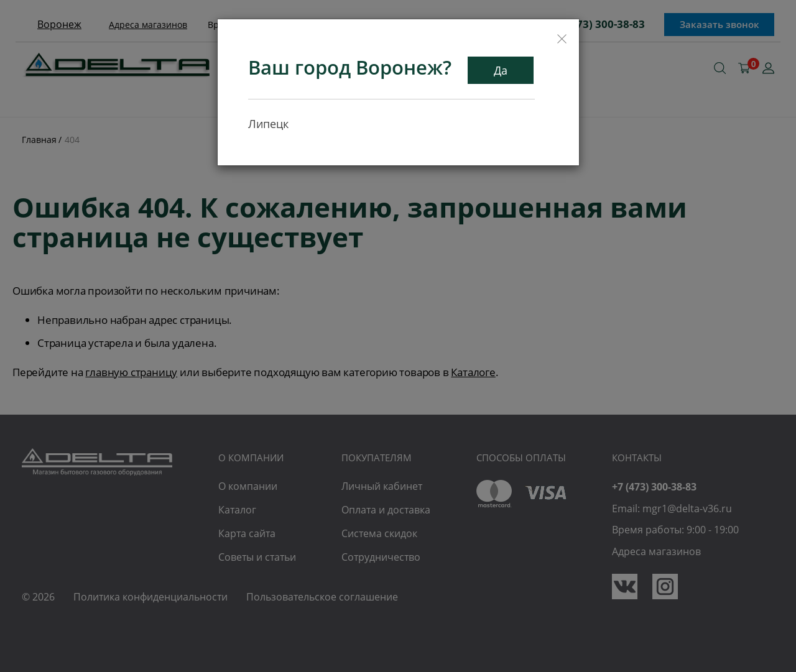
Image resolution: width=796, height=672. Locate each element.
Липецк (268, 124)
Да (501, 70)
